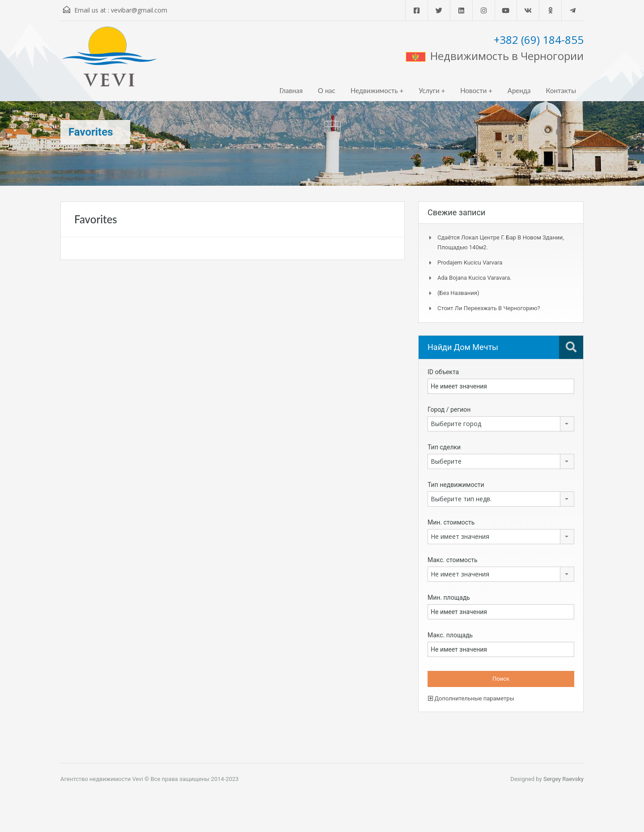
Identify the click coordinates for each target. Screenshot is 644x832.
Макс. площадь (450, 635)
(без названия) (458, 293)
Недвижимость (374, 90)
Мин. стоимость (451, 522)
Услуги (429, 90)
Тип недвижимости (456, 485)
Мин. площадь (449, 597)
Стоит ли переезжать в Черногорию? (489, 308)
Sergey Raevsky (563, 779)
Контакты (561, 90)
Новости (473, 90)
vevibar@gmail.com (139, 10)
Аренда (519, 90)
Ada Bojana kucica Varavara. (475, 278)
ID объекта (443, 372)
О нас (327, 90)
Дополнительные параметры (471, 698)
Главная (291, 90)
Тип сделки (444, 447)
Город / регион (449, 410)
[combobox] (501, 424)
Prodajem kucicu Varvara (470, 262)
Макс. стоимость (453, 560)
